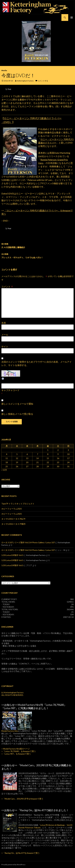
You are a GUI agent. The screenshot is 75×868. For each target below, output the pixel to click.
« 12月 (4, 470)
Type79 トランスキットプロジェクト (18, 504)
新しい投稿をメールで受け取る (17, 414)
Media (4, 70)
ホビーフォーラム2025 (12, 509)
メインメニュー (72, 18)
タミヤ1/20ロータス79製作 (14, 524)
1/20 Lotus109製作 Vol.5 (12, 555)
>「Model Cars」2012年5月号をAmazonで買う (22, 799)
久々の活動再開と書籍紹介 (37, 245)
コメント (7, 286)
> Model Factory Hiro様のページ (16, 749)
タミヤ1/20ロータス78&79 (13, 519)
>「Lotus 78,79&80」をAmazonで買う (19, 751)
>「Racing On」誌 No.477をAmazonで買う (21, 853)
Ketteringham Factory (25, 81)
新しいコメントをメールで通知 (17, 404)
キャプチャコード (10, 390)
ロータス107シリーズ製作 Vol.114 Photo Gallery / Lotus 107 (28, 542)
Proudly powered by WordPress (13, 865)
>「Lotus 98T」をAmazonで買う (16, 754)
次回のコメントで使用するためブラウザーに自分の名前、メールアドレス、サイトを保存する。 (37, 363)
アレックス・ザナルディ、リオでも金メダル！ (37, 256)
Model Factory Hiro (10, 731)
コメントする (43, 81)
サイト (5, 346)
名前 (4, 323)
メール (5, 335)
